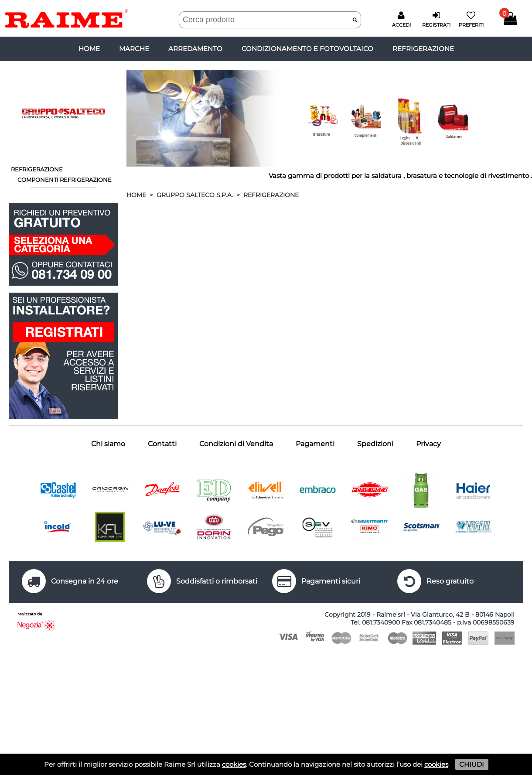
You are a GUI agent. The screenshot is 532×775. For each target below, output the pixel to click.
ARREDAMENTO (195, 49)
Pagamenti (315, 444)
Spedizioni (375, 444)
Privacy (428, 444)
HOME (136, 195)
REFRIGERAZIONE (423, 49)
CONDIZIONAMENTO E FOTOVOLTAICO (307, 49)
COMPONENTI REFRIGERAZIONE (65, 180)
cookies (234, 764)
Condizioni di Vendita (236, 444)
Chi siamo (108, 444)
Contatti (162, 444)
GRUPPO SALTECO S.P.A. (195, 195)
